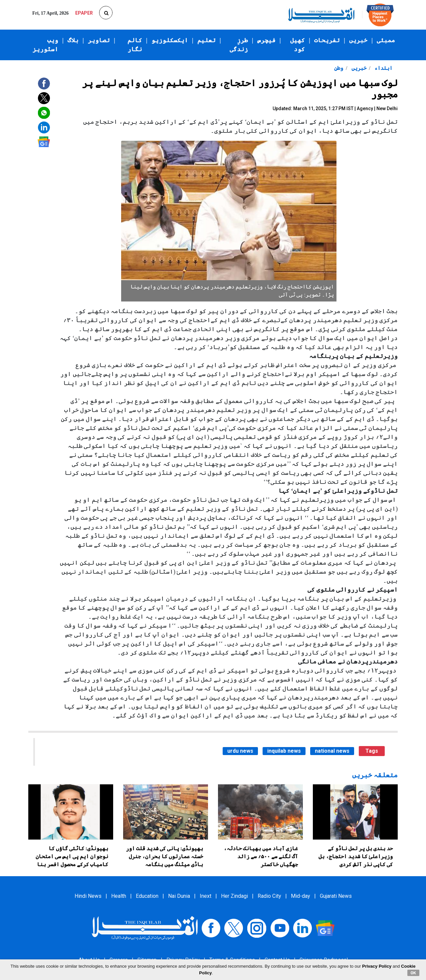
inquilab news (284, 751)
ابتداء (383, 68)
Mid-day (301, 896)
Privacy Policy (377, 966)
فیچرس (266, 40)
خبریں (358, 40)
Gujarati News (336, 896)
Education (147, 896)
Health (119, 896)
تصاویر (99, 40)
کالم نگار (135, 45)
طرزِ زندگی (239, 45)
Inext (206, 896)
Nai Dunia (179, 896)
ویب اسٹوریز (45, 45)
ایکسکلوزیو (170, 40)
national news (332, 751)
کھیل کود (298, 45)
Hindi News (88, 896)
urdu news (240, 751)
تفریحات (327, 40)
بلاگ (73, 40)
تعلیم (207, 40)
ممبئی (386, 40)
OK (414, 973)
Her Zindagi (234, 896)
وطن (339, 68)
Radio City (269, 896)
